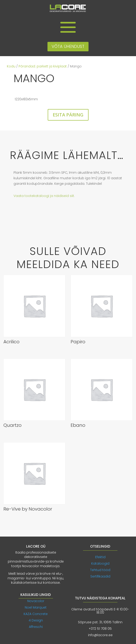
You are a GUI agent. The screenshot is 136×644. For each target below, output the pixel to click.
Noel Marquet (36, 607)
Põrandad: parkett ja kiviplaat (43, 66)
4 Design (36, 620)
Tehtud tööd (100, 570)
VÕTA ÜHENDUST (68, 46)
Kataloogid (100, 563)
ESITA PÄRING (68, 115)
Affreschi (36, 627)
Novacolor (36, 601)
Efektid (100, 557)
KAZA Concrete (36, 614)
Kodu (11, 66)
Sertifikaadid (100, 576)
